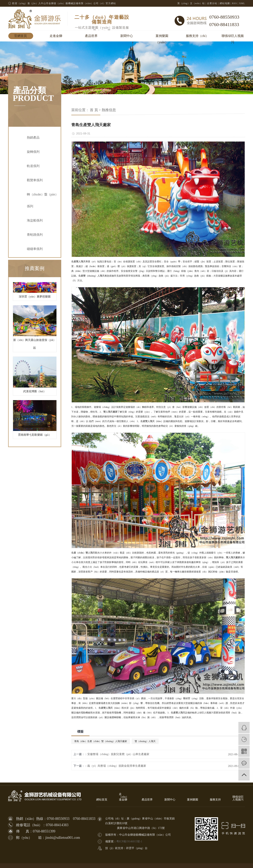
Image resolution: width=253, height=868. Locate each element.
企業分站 (212, 3)
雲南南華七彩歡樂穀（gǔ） (35, 436)
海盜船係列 (35, 220)
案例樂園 (193, 800)
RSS (234, 3)
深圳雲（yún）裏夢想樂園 (35, 298)
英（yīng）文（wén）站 (191, 3)
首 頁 (94, 110)
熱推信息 (109, 110)
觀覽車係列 (35, 180)
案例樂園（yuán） (162, 37)
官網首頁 (21, 36)
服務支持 (215, 800)
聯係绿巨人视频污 (233, 37)
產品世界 (91, 36)
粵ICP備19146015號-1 (129, 841)
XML (242, 3)
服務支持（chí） (197, 36)
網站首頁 (102, 800)
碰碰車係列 (35, 249)
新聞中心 (127, 36)
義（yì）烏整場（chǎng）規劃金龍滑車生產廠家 (117, 766)
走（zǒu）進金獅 (124, 797)
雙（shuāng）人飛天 (145, 741)
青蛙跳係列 (35, 235)
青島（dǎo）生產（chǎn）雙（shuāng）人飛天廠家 (101, 741)
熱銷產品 (33, 137)
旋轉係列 (33, 152)
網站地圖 (225, 3)
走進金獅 (56, 36)
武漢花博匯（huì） (35, 393)
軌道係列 (33, 166)
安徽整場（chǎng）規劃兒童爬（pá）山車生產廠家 (118, 754)
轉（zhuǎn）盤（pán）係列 (43, 200)
